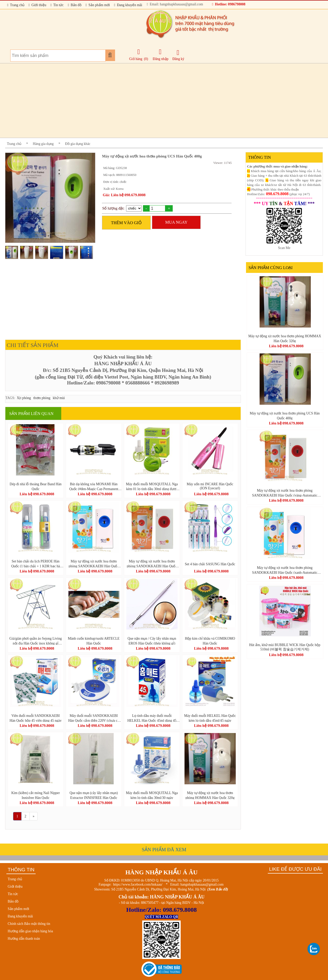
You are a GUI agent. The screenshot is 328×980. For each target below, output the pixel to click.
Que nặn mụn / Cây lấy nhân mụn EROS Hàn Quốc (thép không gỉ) (152, 641)
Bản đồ (74, 5)
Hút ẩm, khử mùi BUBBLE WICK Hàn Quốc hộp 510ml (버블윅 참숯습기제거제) (285, 647)
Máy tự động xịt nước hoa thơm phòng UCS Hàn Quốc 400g (285, 415)
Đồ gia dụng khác (78, 144)
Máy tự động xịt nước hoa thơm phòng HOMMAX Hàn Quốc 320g (210, 795)
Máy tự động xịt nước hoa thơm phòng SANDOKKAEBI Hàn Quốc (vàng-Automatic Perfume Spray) (152, 563)
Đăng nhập (161, 55)
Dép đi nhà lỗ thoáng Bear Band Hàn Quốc (36, 486)
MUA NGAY (176, 222)
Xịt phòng (24, 398)
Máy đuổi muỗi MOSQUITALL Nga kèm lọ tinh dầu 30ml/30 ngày (152, 795)
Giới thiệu (37, 5)
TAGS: (10, 398)
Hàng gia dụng (43, 144)
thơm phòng (42, 398)
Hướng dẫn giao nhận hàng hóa (30, 931)
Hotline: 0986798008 (229, 4)
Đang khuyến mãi (128, 5)
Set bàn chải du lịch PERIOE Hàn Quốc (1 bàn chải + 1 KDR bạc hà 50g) (36, 563)
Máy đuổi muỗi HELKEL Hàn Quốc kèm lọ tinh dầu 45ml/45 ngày (210, 718)
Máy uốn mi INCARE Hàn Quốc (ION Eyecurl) (210, 486)
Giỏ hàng (136, 59)
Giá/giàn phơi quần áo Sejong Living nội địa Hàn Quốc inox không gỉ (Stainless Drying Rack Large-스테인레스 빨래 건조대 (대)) (35, 641)
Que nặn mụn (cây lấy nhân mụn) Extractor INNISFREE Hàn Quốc (94, 795)
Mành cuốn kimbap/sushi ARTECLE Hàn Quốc (94, 641)
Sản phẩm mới (98, 5)
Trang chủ (16, 5)
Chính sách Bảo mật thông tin (29, 924)
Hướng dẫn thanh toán (24, 939)
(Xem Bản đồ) (218, 889)
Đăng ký (178, 55)
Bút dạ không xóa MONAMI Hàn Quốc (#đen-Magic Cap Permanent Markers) (94, 486)
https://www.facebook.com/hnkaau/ (138, 884)
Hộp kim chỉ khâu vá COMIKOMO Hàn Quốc (210, 641)
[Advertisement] (159, 101)
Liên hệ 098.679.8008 (37, 494)
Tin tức (57, 5)
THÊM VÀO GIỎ (126, 223)
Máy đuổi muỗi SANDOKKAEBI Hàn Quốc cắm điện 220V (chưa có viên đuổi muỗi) (94, 718)
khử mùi (59, 398)
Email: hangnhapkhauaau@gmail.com (175, 4)
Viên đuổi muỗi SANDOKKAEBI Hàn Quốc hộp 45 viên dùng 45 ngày (35, 718)
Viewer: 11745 (222, 163)
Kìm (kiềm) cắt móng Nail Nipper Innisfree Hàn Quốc (35, 795)
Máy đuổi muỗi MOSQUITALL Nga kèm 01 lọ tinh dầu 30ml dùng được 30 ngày (152, 486)
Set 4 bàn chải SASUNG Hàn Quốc (210, 564)
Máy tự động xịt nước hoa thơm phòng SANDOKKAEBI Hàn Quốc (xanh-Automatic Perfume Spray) (94, 563)
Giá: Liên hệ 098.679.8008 (124, 195)
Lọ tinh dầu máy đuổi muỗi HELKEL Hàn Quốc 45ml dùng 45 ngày (152, 718)
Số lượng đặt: (113, 208)
